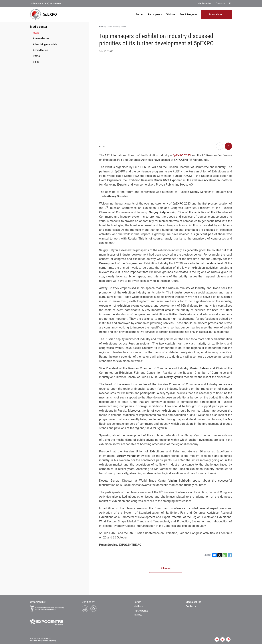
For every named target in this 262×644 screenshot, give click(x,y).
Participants (155, 14)
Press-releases (41, 38)
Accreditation (40, 50)
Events (138, 615)
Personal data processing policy (43, 640)
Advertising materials (45, 44)
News (36, 33)
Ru (231, 3)
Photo (36, 56)
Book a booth (217, 14)
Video (36, 62)
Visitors (171, 14)
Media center (39, 27)
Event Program (188, 14)
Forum (140, 14)
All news (166, 568)
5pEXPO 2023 (182, 155)
